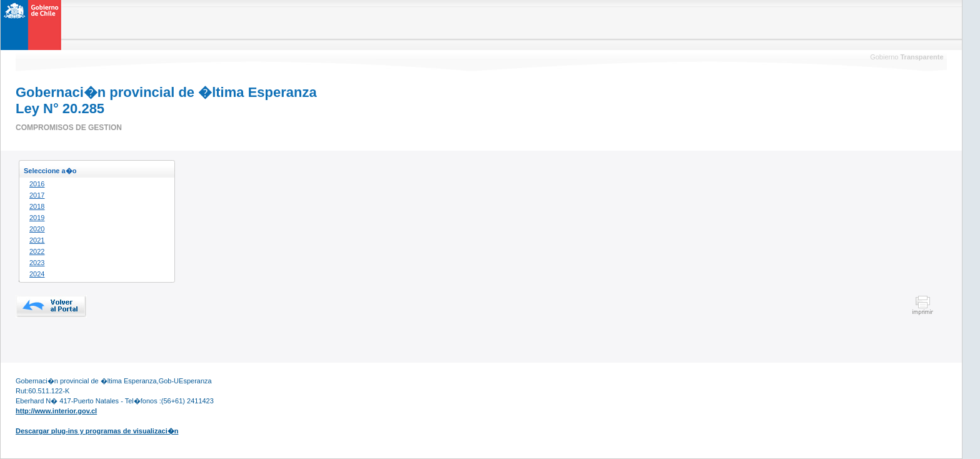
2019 (37, 218)
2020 (37, 229)
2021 (37, 240)
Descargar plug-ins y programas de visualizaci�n (97, 431)
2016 (37, 184)
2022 (37, 251)
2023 (37, 263)
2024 (37, 274)
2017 (37, 195)
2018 (37, 206)
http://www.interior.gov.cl (56, 411)
